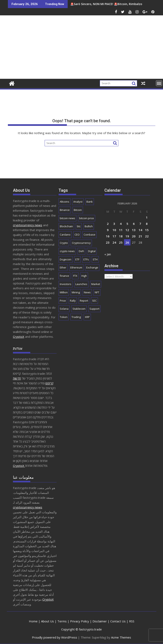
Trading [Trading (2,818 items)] (76, 317)
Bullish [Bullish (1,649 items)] (89, 226)
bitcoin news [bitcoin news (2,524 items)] (67, 218)
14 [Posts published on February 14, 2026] (140, 230)
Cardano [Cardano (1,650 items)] (65, 235)
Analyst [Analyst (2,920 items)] (78, 202)
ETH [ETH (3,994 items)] (95, 259)
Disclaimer (100, 621)
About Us (47, 621)
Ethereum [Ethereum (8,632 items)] (76, 267)
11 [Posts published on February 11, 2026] (121, 230)
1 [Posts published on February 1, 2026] (147, 217)
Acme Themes (121, 637)
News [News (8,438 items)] (87, 292)
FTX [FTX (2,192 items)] (75, 276)
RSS (132, 621)
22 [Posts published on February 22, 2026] (147, 236)
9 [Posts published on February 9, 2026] (108, 230)
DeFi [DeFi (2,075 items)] (81, 251)
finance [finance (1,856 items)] (64, 276)
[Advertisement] (105, 49)
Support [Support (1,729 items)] (94, 309)
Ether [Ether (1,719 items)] (63, 267)
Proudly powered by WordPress (55, 637)
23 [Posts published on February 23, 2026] (108, 242)
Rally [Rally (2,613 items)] (73, 301)
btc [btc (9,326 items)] (79, 226)
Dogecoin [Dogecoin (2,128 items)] (66, 259)
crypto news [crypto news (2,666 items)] (67, 251)
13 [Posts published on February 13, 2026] (134, 230)
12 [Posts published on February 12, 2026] (127, 230)
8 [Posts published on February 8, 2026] (147, 224)
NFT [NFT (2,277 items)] (97, 292)
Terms (62, 621)
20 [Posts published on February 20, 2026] (134, 236)
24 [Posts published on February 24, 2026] (114, 242)
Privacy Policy (80, 621)
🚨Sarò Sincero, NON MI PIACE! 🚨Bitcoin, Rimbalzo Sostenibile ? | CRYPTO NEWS (96, 4)
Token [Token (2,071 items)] (64, 317)
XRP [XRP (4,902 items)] (87, 317)
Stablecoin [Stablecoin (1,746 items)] (79, 309)
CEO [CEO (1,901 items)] (77, 235)
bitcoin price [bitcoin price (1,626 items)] (87, 218)
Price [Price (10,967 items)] (63, 301)
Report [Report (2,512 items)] (84, 301)
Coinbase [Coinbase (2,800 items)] (89, 235)
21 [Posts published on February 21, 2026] (140, 236)
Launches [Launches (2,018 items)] (81, 284)
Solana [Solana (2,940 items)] (64, 309)
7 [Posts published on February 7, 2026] (140, 224)
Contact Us (118, 621)
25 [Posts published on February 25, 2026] (121, 242)
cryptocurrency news (28, 225)
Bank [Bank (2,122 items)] (90, 202)
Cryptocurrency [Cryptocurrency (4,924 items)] (81, 243)
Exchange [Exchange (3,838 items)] (92, 267)
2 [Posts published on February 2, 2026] (108, 224)
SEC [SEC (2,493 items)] (94, 301)
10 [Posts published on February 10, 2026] (114, 230)
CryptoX (19, 337)
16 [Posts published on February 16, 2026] (108, 236)
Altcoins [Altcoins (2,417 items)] (65, 202)
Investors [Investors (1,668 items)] (66, 284)
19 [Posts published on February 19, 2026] (127, 236)
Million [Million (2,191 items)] (64, 292)
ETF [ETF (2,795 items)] (77, 259)
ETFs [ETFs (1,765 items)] (86, 259)
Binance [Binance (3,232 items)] (65, 210)
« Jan (108, 254)
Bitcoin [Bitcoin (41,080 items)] (78, 210)
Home (33, 621)
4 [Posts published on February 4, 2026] (121, 224)
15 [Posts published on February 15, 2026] (147, 230)
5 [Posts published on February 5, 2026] (127, 224)
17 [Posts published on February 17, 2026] (114, 236)
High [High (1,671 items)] (84, 276)
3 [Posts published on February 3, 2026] (114, 224)
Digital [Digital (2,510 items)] (92, 251)
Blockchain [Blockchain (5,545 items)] (66, 226)
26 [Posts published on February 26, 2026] (127, 242)
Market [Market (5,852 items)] (96, 284)
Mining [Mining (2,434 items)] (76, 292)
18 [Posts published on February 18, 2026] (121, 236)
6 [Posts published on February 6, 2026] (134, 224)
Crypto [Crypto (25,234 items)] (64, 243)
